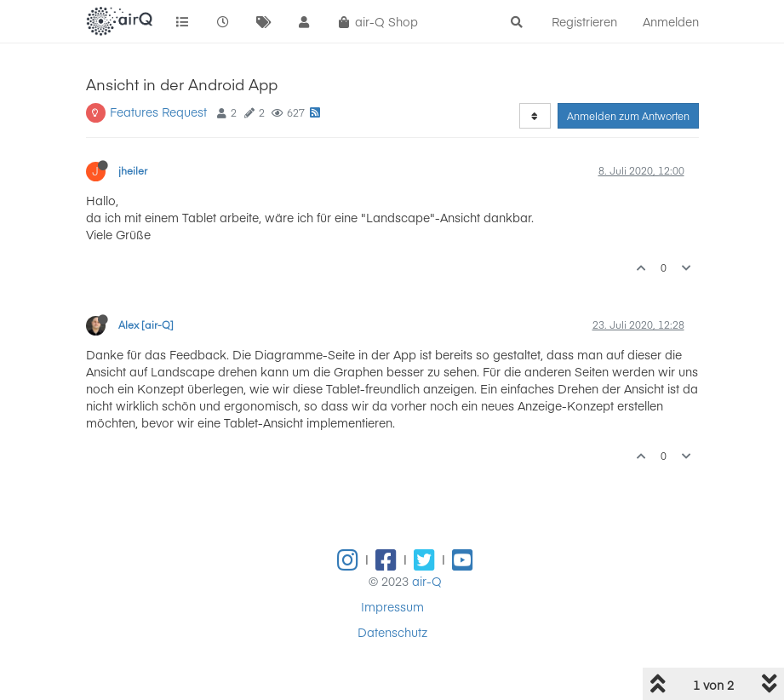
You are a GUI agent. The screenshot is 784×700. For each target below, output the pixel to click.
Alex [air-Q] (146, 324)
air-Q (427, 581)
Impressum (392, 606)
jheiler (133, 170)
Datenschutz (392, 632)
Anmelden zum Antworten (628, 116)
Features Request (158, 112)
